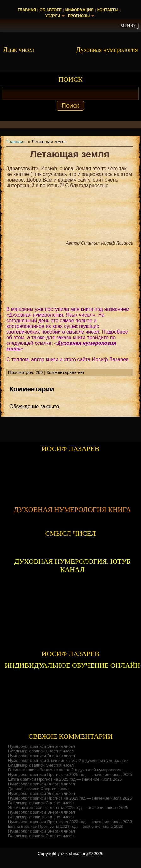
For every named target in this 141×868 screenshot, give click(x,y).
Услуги (53, 16)
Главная (27, 10)
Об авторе (51, 10)
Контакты (108, 10)
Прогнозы (79, 16)
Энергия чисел (61, 746)
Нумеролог (19, 746)
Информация (79, 10)
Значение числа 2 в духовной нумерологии (88, 760)
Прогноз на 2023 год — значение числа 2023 (90, 822)
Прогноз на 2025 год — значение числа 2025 (90, 775)
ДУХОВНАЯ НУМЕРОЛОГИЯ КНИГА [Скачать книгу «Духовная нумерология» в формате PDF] (72, 510)
